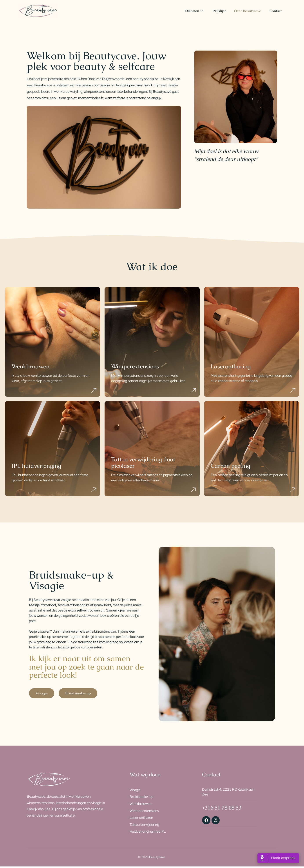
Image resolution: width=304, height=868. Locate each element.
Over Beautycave (247, 11)
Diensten (193, 11)
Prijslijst (219, 11)
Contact (276, 11)
